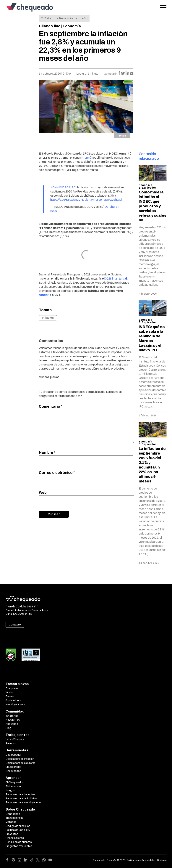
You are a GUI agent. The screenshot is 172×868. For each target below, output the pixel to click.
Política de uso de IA (18, 830)
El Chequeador (14, 782)
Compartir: (111, 74)
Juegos (10, 791)
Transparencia (14, 818)
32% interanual (116, 279)
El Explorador (13, 767)
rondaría (45, 295)
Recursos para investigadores (24, 802)
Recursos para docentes (20, 794)
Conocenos (13, 814)
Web (43, 492)
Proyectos (12, 834)
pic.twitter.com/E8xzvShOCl (103, 200)
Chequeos (12, 688)
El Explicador (147, 188)
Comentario (51, 406)
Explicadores (13, 701)
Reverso (11, 743)
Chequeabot (13, 771)
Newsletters (13, 720)
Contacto (15, 625)
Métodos (11, 822)
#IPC (72, 187)
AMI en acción (14, 786)
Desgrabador (13, 755)
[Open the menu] (163, 7)
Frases (10, 696)
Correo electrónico (57, 473)
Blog (8, 728)
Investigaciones (15, 704)
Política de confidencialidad (141, 860)
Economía (72, 26)
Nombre (47, 453)
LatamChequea (15, 739)
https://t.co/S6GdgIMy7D (67, 200)
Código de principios (18, 826)
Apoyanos (12, 724)
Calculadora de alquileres (21, 763)
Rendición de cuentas (19, 842)
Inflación (48, 318)
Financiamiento (15, 838)
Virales (10, 692)
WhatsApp (12, 716)
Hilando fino (50, 26)
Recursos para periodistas (21, 799)
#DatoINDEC (59, 187)
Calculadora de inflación (20, 759)
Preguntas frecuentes (19, 846)
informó (86, 158)
